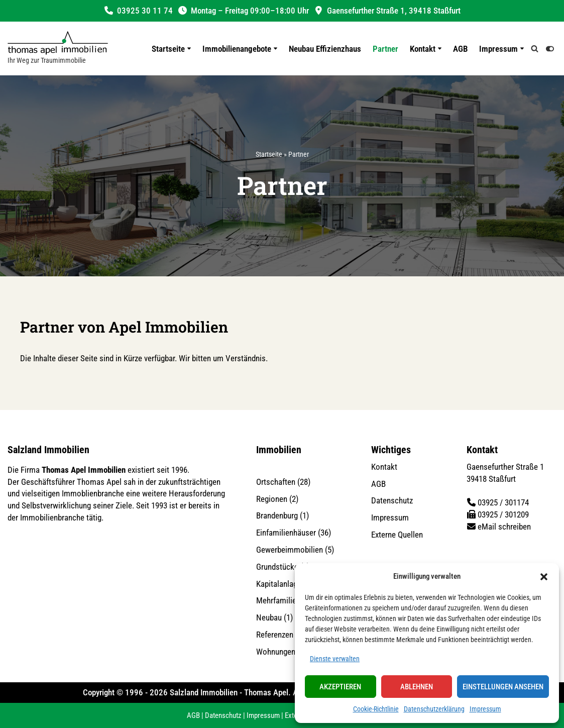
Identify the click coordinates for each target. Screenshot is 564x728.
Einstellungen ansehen (503, 687)
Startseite (269, 154)
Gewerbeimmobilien (290, 550)
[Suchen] (535, 48)
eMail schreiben (504, 527)
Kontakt (384, 467)
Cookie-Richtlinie (376, 709)
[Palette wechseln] (550, 49)
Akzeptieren (340, 687)
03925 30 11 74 (145, 11)
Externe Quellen (397, 535)
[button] (544, 577)
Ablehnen (417, 687)
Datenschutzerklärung (434, 709)
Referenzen (275, 635)
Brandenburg (277, 515)
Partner (385, 49)
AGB (460, 49)
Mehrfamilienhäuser (290, 600)
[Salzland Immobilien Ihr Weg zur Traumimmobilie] (58, 48)
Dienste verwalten (335, 659)
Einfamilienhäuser (286, 533)
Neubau (269, 617)
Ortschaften (276, 482)
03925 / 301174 (503, 502)
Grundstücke (277, 567)
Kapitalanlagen (281, 583)
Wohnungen (276, 652)
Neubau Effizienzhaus (325, 49)
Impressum (485, 709)
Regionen (272, 498)
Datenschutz (392, 500)
